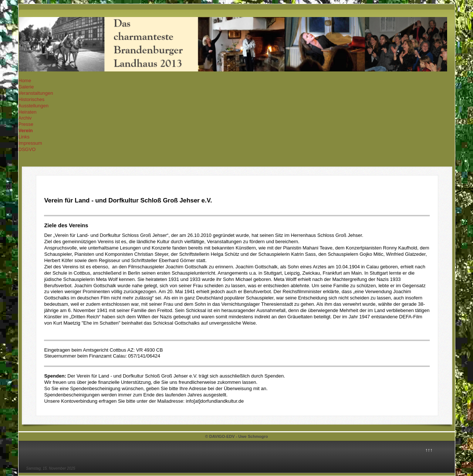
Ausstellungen (34, 106)
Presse (26, 124)
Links (24, 137)
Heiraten (28, 112)
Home (25, 81)
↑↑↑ (429, 450)
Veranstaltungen (36, 93)
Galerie (26, 87)
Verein (26, 130)
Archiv (25, 118)
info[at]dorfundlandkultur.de (215, 401)
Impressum (30, 143)
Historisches (32, 99)
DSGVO (27, 149)
